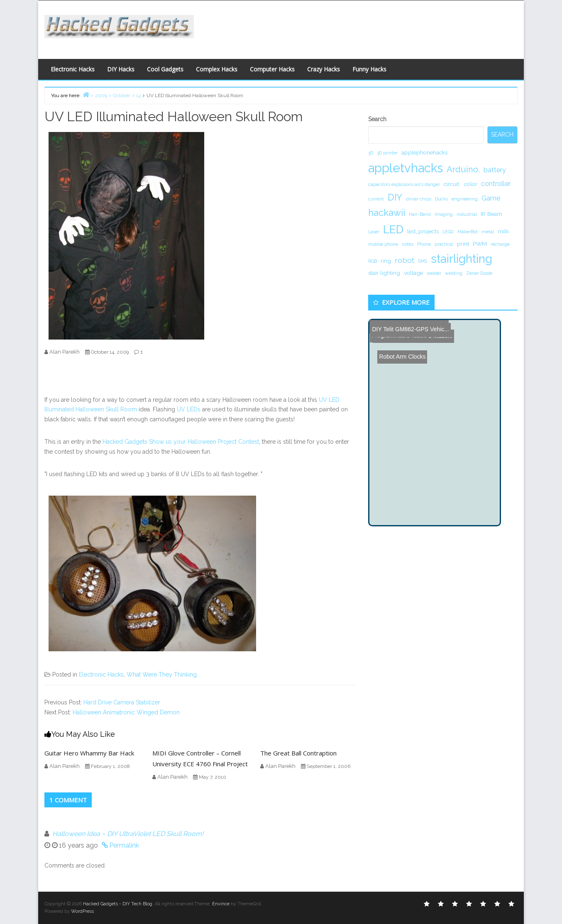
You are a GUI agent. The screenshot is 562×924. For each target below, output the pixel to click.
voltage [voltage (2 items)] (413, 273)
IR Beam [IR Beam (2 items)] (491, 214)
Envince (221, 904)
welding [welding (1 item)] (454, 273)
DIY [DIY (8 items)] (395, 197)
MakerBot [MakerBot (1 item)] (468, 232)
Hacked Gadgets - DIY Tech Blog (118, 904)
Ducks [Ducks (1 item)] (441, 199)
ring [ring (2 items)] (386, 261)
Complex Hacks (217, 69)
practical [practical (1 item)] (444, 244)
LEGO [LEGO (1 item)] (448, 232)
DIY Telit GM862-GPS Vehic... (409, 327)
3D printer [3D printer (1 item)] (387, 153)
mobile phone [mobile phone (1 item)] (383, 244)
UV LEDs (189, 409)
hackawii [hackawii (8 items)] (387, 213)
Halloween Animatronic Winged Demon (126, 712)
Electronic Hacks (73, 69)
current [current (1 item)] (376, 199)
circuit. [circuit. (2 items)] (452, 184)
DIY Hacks (121, 69)
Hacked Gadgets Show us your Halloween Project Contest (181, 442)
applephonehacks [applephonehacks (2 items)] (424, 152)
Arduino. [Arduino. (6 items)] (463, 169)
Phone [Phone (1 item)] (424, 244)
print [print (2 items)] (463, 244)
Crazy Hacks (324, 69)
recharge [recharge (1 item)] (500, 244)
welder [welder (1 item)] (434, 273)
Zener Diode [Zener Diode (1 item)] (479, 273)
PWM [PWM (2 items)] (480, 244)
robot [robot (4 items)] (404, 260)
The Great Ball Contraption (298, 753)
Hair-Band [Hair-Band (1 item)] (420, 214)
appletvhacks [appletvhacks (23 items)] (406, 168)
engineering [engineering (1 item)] (465, 199)
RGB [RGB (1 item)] (373, 261)
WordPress (82, 911)
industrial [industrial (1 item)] (467, 214)
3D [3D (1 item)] (371, 153)
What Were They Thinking (162, 675)
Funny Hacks (369, 69)
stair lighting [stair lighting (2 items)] (384, 273)
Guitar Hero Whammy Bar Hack (89, 753)
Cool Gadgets (165, 69)
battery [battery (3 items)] (495, 170)
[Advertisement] (362, 27)
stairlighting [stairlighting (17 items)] (462, 259)
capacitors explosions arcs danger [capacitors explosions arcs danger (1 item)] (404, 184)
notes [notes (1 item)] (408, 244)
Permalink (124, 845)
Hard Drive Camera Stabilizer (122, 702)
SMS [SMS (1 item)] (423, 261)
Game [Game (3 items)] (491, 198)
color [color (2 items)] (471, 184)
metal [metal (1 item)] (488, 232)
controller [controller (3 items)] (496, 184)
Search (377, 119)
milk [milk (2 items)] (503, 231)
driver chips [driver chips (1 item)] (419, 199)
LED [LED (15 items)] (393, 229)
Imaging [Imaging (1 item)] (444, 214)
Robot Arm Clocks (398, 338)
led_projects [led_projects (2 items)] (423, 231)
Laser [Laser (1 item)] (374, 232)
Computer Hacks (272, 69)
